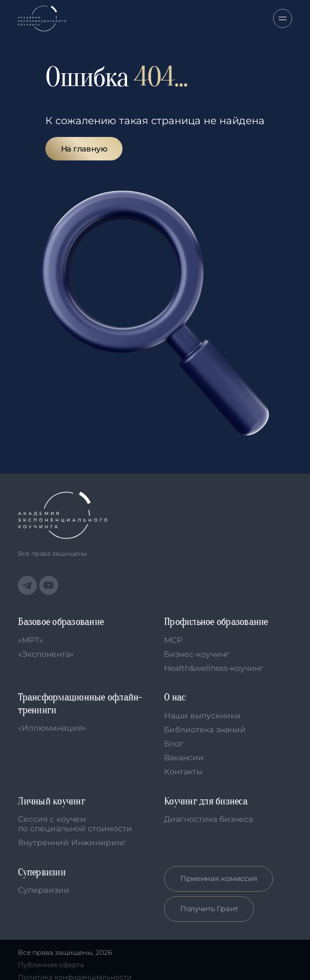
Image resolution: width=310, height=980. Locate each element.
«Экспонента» (46, 654)
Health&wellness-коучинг (214, 668)
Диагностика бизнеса (208, 819)
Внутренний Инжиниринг (72, 842)
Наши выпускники (202, 716)
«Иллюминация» (52, 728)
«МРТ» (30, 640)
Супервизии (44, 890)
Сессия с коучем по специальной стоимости (75, 824)
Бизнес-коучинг (197, 654)
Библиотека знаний (205, 730)
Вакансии (184, 758)
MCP (173, 640)
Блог (174, 744)
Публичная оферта (51, 965)
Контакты (183, 771)
